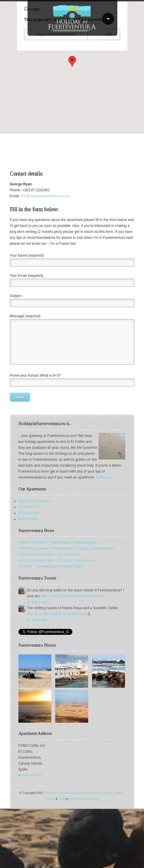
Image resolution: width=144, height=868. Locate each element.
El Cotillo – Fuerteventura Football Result (51, 566)
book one (103, 477)
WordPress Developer (84, 799)
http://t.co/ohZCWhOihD (60, 596)
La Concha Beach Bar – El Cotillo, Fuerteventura (57, 561)
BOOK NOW (28, 519)
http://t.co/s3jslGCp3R (44, 614)
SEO (62, 799)
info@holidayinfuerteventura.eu (45, 196)
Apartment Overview (35, 501)
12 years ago (37, 602)
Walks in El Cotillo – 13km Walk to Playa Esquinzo (58, 543)
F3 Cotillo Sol (29, 507)
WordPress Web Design (97, 793)
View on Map (32, 775)
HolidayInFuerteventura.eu (61, 793)
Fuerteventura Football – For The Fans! (49, 555)
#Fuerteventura (92, 596)
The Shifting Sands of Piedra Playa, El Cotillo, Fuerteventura (66, 549)
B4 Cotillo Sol (29, 513)
